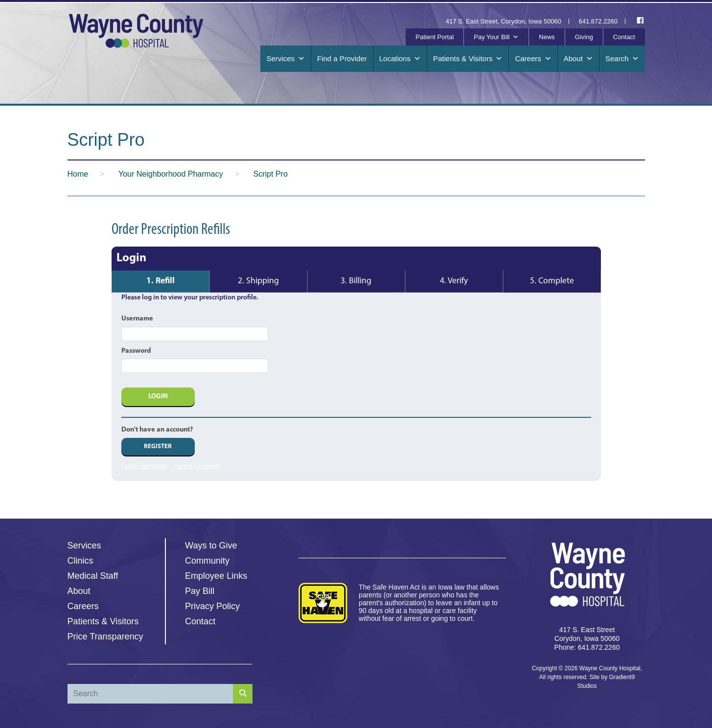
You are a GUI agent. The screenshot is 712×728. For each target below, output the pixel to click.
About (578, 59)
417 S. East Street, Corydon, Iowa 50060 (504, 21)
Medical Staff (93, 576)
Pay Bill (200, 591)
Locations (400, 59)
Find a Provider (342, 58)
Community (207, 561)
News (547, 37)
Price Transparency (105, 637)
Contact (624, 37)
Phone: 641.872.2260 (587, 647)
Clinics (80, 561)
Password (136, 351)
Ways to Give (211, 546)
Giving (584, 37)
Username (137, 319)
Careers (533, 59)
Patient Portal (435, 37)
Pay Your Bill (496, 37)
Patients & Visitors (468, 59)
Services (286, 59)
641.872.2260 (598, 21)
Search (622, 59)
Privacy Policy (212, 606)
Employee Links (216, 576)
